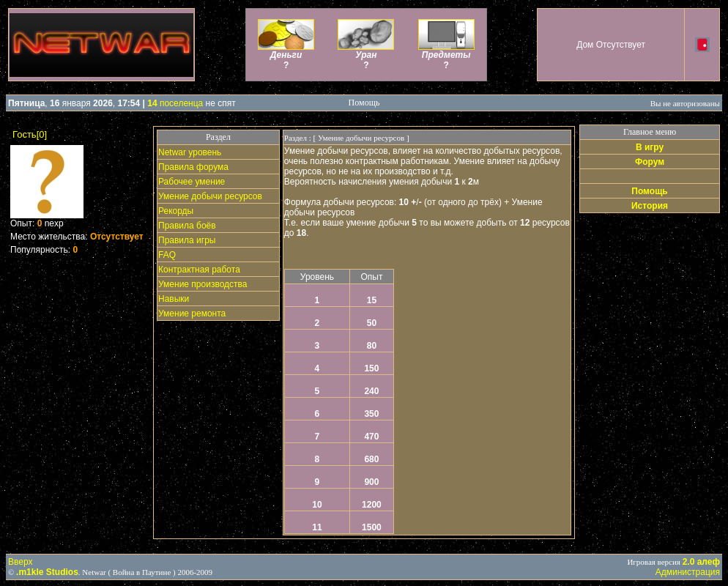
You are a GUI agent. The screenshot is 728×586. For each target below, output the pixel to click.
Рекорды (176, 211)
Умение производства (203, 284)
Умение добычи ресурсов (210, 196)
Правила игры (187, 240)
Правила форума (193, 167)
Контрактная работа (199, 270)
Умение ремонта (192, 314)
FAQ (167, 255)
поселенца (175, 103)
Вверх (20, 562)
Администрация (688, 572)
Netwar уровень (190, 152)
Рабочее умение (192, 182)
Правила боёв (187, 226)
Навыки (174, 299)
